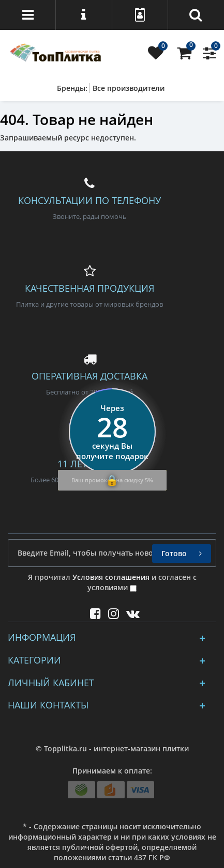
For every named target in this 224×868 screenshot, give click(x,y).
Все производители (129, 88)
